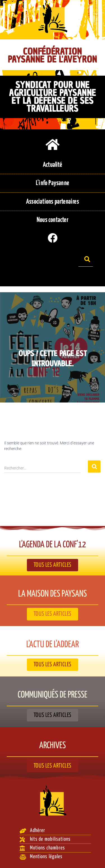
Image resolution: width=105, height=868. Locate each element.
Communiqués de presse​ (53, 695)
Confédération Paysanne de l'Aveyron (53, 55)
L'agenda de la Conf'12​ (53, 545)
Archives (53, 746)
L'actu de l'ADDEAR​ (53, 645)
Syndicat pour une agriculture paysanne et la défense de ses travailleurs (53, 97)
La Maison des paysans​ (53, 594)
